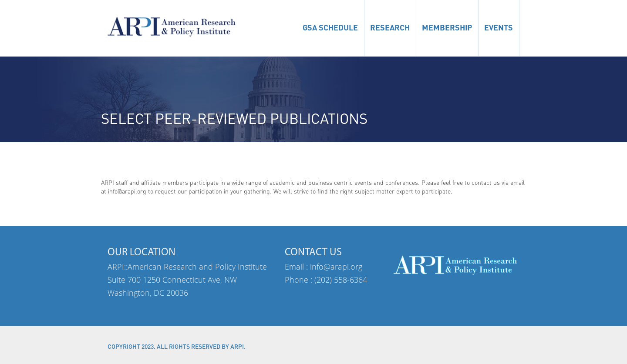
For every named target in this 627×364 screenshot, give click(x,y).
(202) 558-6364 (341, 280)
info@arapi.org (336, 267)
